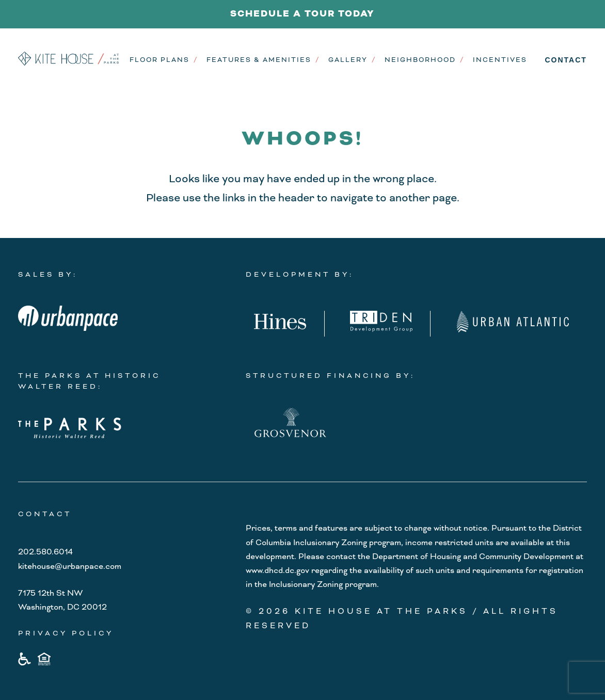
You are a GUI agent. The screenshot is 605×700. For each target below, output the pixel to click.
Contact (566, 60)
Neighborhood (420, 60)
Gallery (348, 60)
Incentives (500, 60)
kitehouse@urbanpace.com (70, 566)
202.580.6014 (45, 552)
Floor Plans (160, 60)
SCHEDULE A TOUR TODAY (302, 14)
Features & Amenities (259, 60)
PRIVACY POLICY (66, 633)
